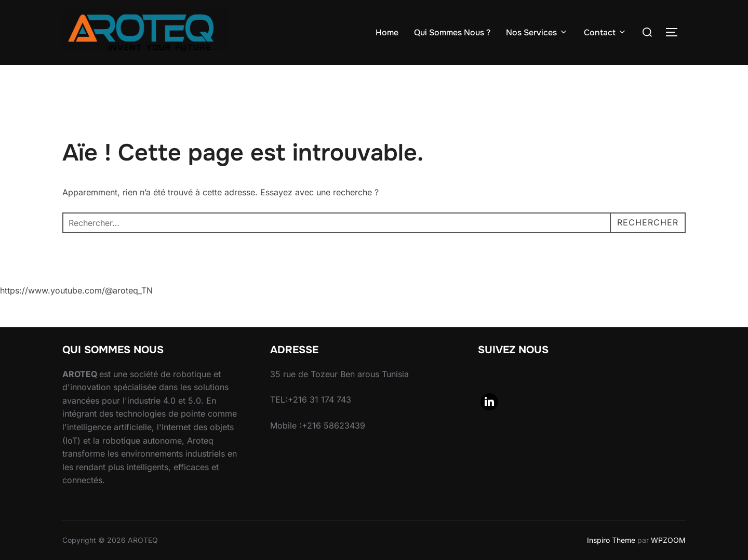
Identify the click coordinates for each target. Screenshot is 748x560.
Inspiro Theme (611, 540)
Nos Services (537, 32)
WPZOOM (668, 540)
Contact (605, 32)
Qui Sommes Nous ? (452, 32)
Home (387, 32)
